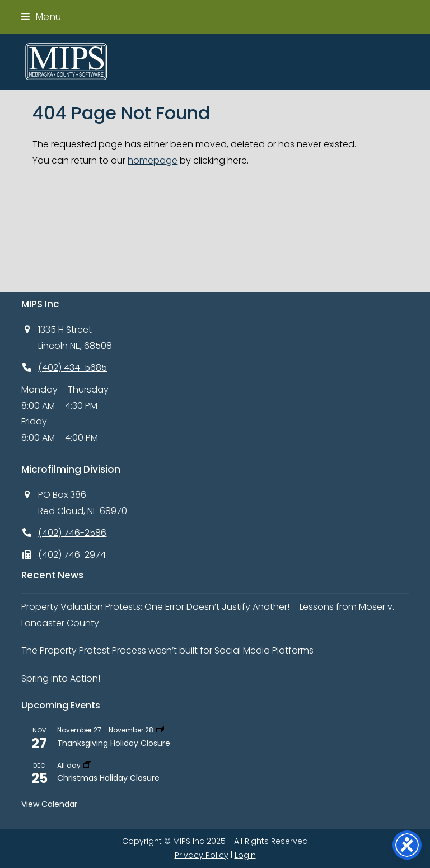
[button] (41, 17)
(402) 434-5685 (73, 368)
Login (245, 855)
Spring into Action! (61, 678)
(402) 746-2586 (72, 533)
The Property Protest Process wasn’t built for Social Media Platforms (167, 650)
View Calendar (49, 804)
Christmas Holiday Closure (108, 778)
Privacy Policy (202, 855)
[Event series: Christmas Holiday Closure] (87, 765)
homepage (153, 160)
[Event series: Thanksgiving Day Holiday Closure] (160, 730)
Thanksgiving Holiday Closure (114, 743)
